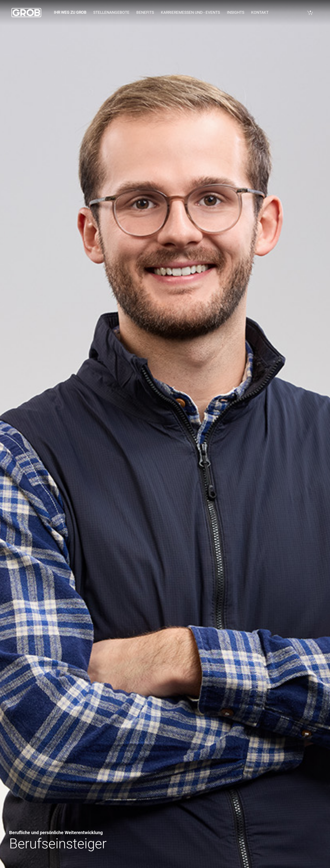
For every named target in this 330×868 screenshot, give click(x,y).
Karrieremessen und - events (190, 12)
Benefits (145, 12)
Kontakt (260, 12)
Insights (236, 12)
